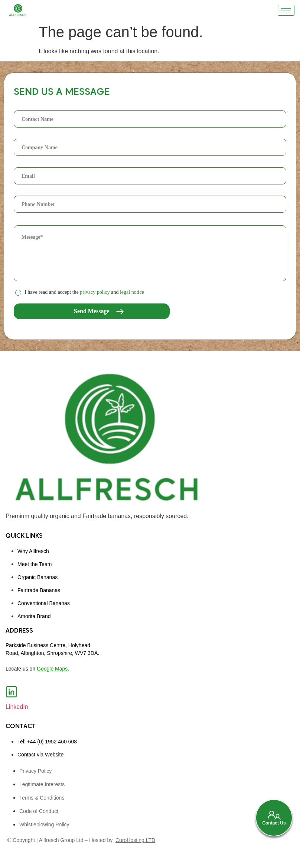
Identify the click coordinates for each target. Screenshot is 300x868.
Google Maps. (53, 669)
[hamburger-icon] (286, 10)
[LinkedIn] (12, 692)
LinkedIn (17, 707)
